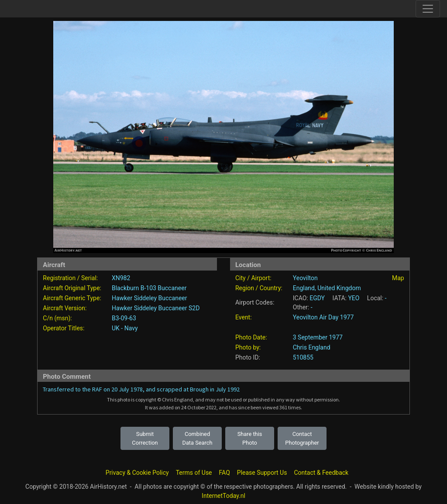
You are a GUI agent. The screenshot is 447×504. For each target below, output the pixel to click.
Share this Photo (250, 438)
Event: (244, 317)
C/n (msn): (57, 318)
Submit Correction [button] (145, 438)
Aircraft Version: (65, 308)
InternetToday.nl (223, 496)
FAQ (225, 473)
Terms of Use (194, 473)
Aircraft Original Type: (72, 288)
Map (398, 278)
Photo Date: (251, 337)
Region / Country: (259, 288)
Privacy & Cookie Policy (137, 473)
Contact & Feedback (321, 473)
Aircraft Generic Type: (72, 298)
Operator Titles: (64, 328)
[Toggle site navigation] (428, 9)
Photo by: (248, 347)
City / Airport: (253, 278)
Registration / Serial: (70, 278)
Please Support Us (262, 473)
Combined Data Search (198, 438)
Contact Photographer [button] (302, 438)
